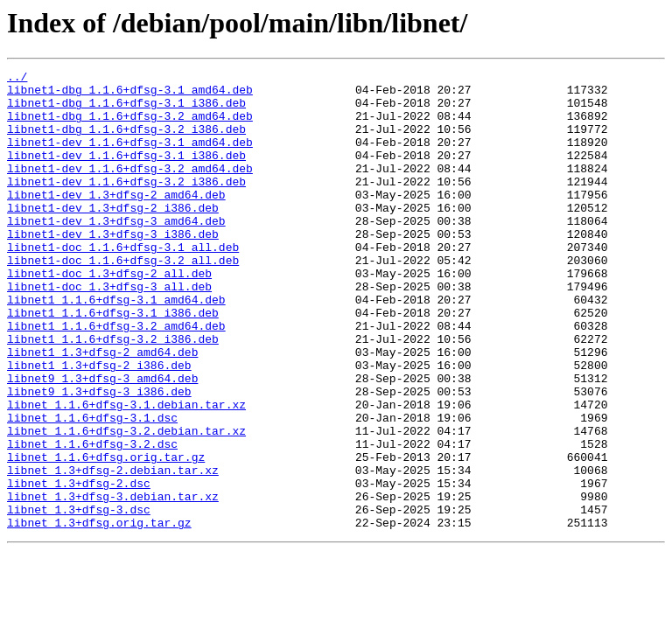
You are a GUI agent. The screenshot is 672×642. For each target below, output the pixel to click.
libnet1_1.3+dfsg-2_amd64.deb (102, 409)
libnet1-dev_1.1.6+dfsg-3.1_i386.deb (126, 173)
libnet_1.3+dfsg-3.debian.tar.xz (113, 583)
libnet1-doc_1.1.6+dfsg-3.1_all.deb (123, 283)
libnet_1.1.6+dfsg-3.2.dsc (92, 520)
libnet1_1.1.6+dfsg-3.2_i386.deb (113, 394)
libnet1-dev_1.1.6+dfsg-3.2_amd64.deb (130, 189)
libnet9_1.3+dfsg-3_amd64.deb (102, 441)
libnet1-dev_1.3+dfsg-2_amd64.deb (116, 220)
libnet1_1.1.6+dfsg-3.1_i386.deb (113, 362)
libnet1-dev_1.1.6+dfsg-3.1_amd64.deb (130, 157)
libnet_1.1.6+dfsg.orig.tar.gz (106, 535)
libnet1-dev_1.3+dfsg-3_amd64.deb (116, 252)
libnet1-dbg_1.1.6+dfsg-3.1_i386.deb (126, 110)
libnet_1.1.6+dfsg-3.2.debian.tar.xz (126, 504)
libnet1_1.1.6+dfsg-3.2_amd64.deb (116, 378)
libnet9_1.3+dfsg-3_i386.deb (99, 457)
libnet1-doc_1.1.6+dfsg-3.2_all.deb (123, 299)
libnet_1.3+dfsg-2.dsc (79, 567)
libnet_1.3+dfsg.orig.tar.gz (99, 614)
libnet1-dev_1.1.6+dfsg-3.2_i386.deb (126, 205)
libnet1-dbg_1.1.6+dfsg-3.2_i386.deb (126, 142)
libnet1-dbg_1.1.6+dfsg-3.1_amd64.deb (130, 94)
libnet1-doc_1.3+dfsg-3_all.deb (109, 331)
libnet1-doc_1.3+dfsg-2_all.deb (109, 315)
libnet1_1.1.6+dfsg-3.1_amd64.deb (116, 346)
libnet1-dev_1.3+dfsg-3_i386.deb (113, 268)
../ (17, 79)
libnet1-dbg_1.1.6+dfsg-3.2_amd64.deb (130, 126)
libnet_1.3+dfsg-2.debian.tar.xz (113, 551)
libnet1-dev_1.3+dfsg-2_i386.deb (113, 236)
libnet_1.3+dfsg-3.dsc (79, 598)
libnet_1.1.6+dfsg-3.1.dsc (92, 488)
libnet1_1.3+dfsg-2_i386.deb (99, 425)
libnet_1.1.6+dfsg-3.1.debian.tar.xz (126, 472)
